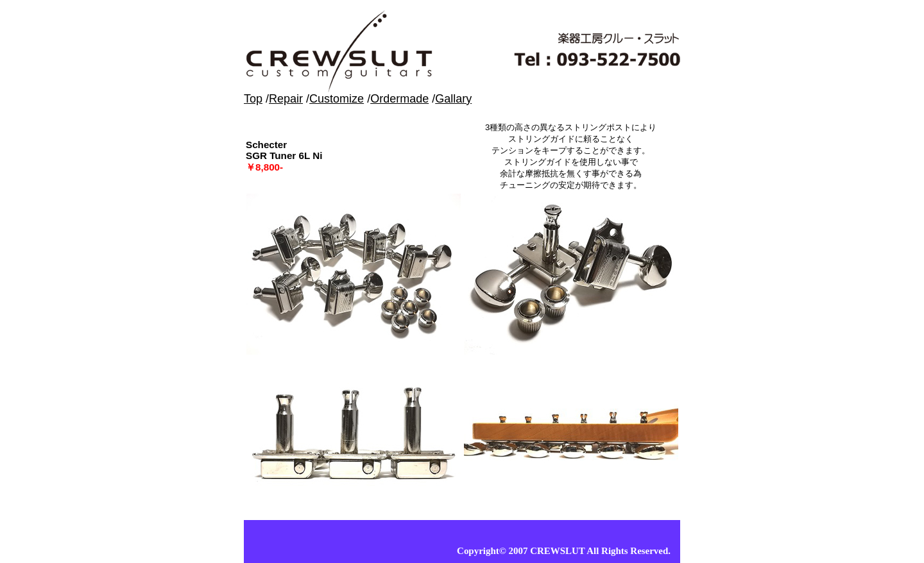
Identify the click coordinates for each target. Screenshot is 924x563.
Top (253, 99)
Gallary (453, 99)
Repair (286, 99)
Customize (337, 99)
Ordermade (399, 99)
